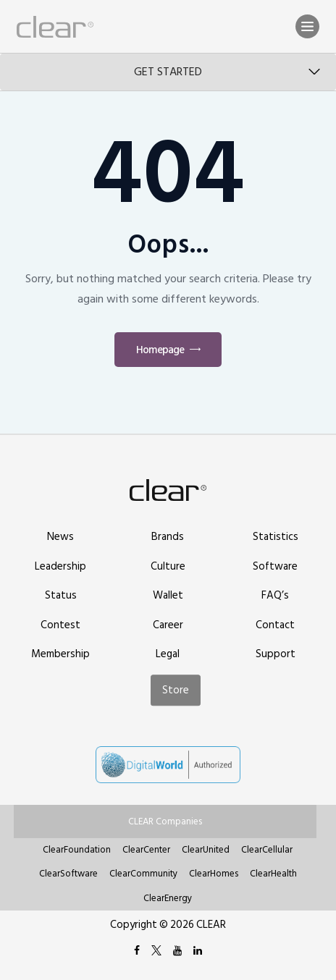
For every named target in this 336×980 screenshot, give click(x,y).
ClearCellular (267, 850)
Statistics (276, 537)
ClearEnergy (168, 898)
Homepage (160, 350)
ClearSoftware (68, 874)
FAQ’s (275, 595)
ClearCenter (146, 850)
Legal (168, 654)
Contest (60, 625)
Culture (168, 566)
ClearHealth (273, 874)
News (60, 537)
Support (276, 654)
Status (61, 595)
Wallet (168, 595)
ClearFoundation (77, 850)
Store (176, 690)
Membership (60, 654)
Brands (168, 537)
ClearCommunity (143, 874)
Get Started (168, 72)
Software (275, 566)
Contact (275, 625)
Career (168, 625)
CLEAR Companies (165, 821)
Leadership (60, 566)
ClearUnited (206, 850)
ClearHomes (214, 874)
